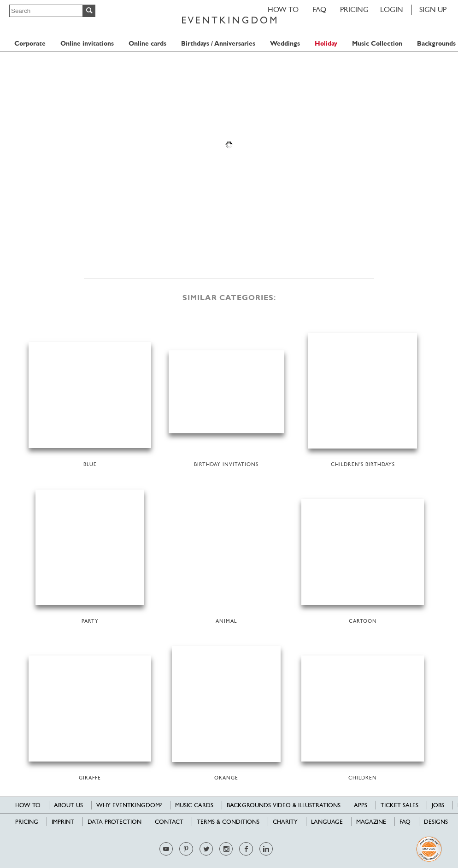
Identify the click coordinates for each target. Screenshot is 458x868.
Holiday (326, 44)
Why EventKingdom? (129, 805)
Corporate (30, 44)
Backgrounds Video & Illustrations (284, 805)
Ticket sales (399, 805)
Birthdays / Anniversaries (218, 44)
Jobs (438, 805)
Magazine (371, 822)
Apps (361, 805)
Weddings (285, 44)
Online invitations (87, 44)
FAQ (319, 9)
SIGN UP (433, 9)
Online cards (147, 44)
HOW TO (283, 9)
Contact (169, 822)
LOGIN (392, 9)
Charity (285, 822)
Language (327, 822)
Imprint (63, 822)
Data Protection (114, 822)
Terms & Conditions (228, 822)
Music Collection (377, 44)
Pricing (354, 9)
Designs (436, 822)
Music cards (194, 805)
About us (68, 805)
